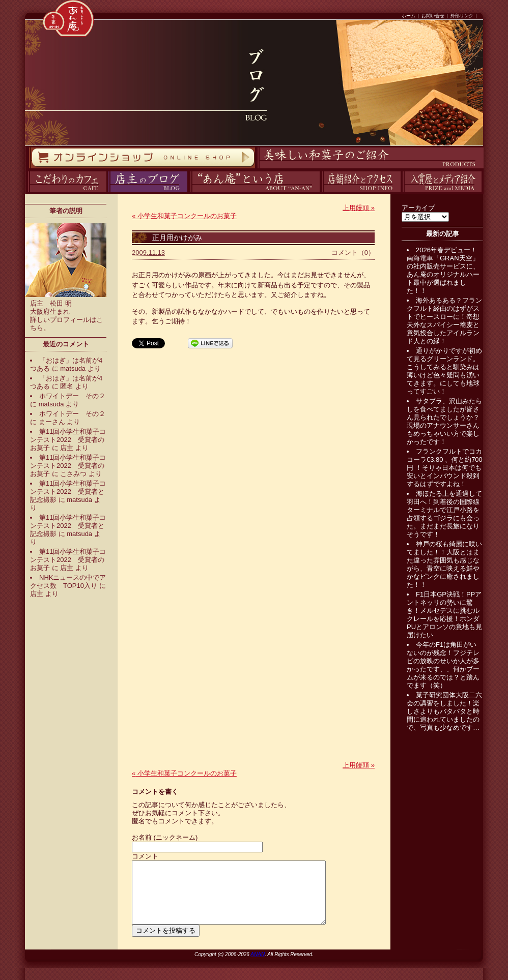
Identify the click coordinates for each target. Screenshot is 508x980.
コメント (145, 856)
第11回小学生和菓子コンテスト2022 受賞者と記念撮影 (68, 492)
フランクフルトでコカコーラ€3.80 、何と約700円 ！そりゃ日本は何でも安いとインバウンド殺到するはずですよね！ (445, 468)
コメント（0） (353, 253)
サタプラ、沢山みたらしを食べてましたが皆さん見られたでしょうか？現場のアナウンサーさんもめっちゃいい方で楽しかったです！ (444, 421)
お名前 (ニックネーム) (165, 837)
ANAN (258, 967)
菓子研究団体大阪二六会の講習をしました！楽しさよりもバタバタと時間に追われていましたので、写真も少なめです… (444, 711)
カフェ (26, 192)
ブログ (107, 192)
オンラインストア (29, 169)
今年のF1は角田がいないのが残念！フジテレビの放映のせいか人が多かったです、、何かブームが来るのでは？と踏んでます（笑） (443, 665)
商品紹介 (256, 169)
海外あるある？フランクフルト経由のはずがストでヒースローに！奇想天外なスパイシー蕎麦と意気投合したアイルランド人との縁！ (444, 321)
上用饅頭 (359, 208)
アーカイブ (418, 208)
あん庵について (190, 192)
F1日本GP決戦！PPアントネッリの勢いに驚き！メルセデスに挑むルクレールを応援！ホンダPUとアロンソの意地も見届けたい (444, 615)
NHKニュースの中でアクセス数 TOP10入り (68, 582)
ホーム (408, 16)
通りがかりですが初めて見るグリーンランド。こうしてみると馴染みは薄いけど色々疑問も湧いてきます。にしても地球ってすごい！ (444, 371)
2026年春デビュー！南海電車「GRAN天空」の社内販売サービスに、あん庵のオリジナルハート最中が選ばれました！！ (443, 270)
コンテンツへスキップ (3, 0)
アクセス (321, 192)
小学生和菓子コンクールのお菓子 (184, 216)
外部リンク (462, 16)
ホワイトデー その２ (72, 396)
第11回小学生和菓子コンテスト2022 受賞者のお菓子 (68, 440)
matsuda (73, 368)
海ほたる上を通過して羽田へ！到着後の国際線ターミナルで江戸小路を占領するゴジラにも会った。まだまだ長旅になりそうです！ (444, 514)
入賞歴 (401, 192)
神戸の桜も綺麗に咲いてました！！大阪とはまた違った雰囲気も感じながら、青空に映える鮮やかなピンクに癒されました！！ (444, 564)
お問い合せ (433, 16)
